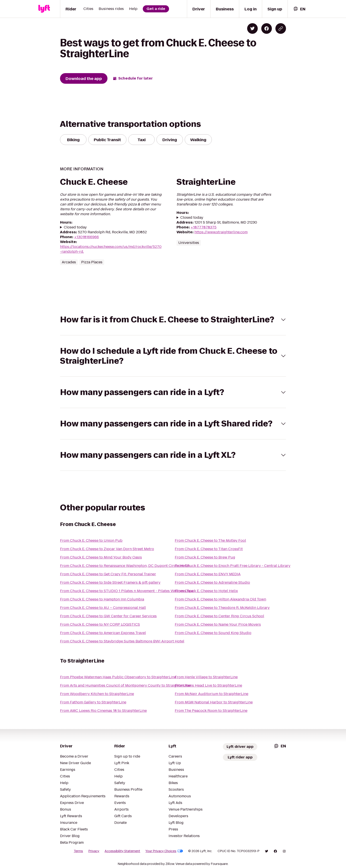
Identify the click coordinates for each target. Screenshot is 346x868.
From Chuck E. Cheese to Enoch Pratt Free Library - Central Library (233, 566)
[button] (173, 320)
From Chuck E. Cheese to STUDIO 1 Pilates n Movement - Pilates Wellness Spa (127, 591)
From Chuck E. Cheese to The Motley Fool (210, 540)
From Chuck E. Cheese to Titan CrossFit (209, 549)
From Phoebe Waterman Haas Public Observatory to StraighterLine (118, 677)
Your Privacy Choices (164, 851)
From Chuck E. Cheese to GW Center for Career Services (108, 616)
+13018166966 (86, 237)
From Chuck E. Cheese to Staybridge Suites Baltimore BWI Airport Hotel (122, 641)
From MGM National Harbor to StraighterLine (214, 702)
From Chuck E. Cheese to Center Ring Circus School (219, 616)
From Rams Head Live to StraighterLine (208, 685)
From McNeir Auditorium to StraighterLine (212, 694)
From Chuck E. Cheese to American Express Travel (103, 633)
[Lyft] (44, 9)
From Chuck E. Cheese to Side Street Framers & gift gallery (110, 582)
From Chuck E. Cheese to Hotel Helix (206, 591)
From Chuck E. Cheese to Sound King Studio (213, 633)
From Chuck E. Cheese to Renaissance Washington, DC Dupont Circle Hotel (125, 566)
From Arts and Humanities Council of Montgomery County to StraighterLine (125, 685)
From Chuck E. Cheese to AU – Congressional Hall (103, 608)
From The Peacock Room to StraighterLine (211, 711)
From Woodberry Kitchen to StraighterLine (97, 694)
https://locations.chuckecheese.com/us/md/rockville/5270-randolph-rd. (111, 249)
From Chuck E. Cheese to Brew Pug (205, 557)
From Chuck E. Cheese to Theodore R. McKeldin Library (222, 608)
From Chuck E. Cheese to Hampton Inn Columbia (102, 599)
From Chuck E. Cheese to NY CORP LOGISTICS (100, 624)
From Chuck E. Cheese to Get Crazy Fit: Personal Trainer (108, 574)
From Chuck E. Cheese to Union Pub (91, 540)
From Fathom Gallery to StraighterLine (93, 702)
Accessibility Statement (122, 851)
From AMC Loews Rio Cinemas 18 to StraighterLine (103, 711)
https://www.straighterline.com (221, 232)
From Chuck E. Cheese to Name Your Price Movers (218, 624)
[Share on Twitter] (252, 28)
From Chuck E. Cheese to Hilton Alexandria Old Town (220, 599)
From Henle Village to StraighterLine (206, 677)
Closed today (75, 227)
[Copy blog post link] (281, 28)
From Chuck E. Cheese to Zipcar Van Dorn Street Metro (107, 549)
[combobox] (299, 9)
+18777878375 (204, 227)
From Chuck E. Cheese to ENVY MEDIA (208, 574)
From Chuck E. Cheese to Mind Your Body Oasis (101, 557)
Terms (78, 851)
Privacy (94, 851)
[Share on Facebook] (267, 28)
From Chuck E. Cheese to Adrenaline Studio (212, 582)
